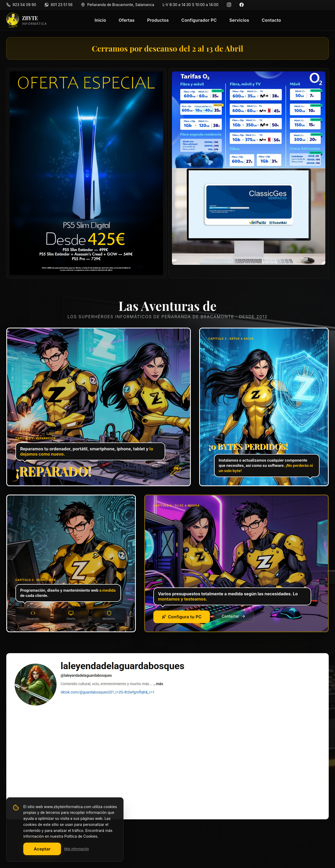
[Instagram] (229, 5)
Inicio (100, 20)
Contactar (233, 616)
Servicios (239, 20)
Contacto (271, 20)
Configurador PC (199, 20)
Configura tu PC (182, 617)
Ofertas (127, 20)
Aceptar (42, 849)
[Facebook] (242, 5)
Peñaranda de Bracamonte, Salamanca (121, 5)
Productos (158, 20)
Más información (77, 849)
